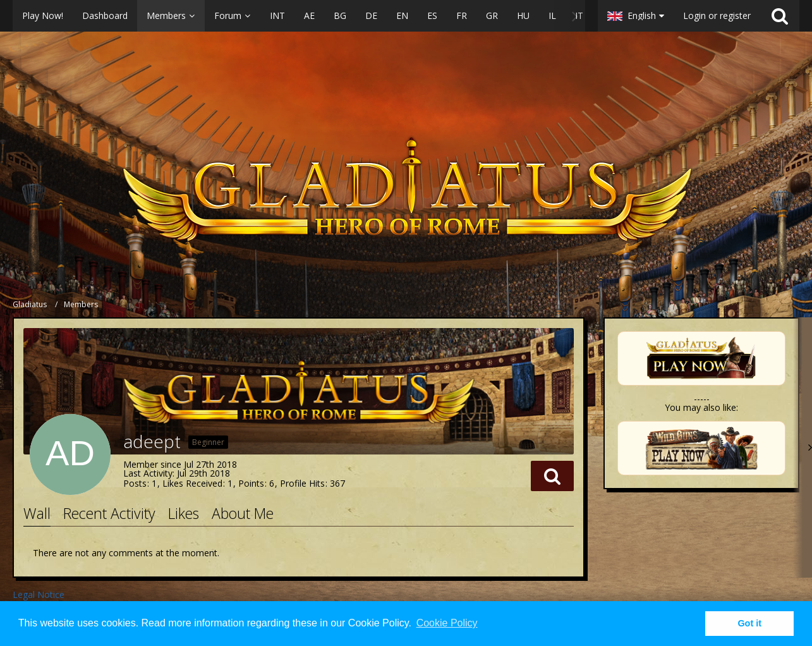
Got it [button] (749, 623)
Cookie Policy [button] (447, 623)
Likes (184, 513)
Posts (135, 483)
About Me (243, 513)
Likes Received (192, 483)
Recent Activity (109, 513)
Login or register (717, 15)
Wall (37, 513)
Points (251, 483)
